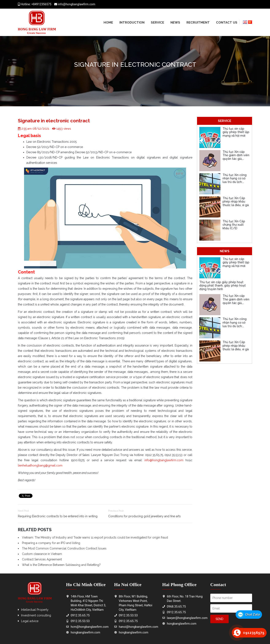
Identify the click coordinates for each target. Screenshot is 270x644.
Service (157, 23)
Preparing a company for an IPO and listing (51, 543)
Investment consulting (36, 615)
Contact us (227, 23)
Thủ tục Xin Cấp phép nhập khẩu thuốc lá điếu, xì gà (236, 202)
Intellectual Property (35, 610)
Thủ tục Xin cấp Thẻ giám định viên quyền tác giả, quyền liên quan (236, 157)
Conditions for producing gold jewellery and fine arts (144, 516)
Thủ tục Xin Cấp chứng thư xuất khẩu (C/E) (234, 225)
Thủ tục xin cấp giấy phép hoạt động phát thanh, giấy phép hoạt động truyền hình (223, 286)
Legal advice (30, 621)
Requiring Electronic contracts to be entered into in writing (58, 516)
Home (108, 23)
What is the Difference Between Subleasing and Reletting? (61, 565)
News (175, 23)
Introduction (132, 23)
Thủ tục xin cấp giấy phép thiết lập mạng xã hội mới (236, 132)
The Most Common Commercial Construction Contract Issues (64, 548)
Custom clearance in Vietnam (42, 554)
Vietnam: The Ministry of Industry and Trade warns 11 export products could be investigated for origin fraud (95, 537)
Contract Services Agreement (42, 559)
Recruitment (198, 23)
